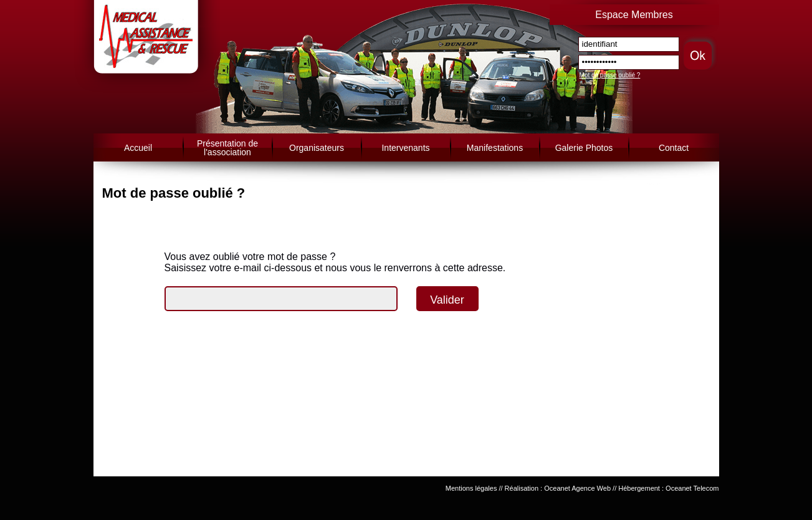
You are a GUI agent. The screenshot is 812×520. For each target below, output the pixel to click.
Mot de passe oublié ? (610, 75)
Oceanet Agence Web (577, 488)
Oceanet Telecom (692, 488)
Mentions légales (471, 488)
